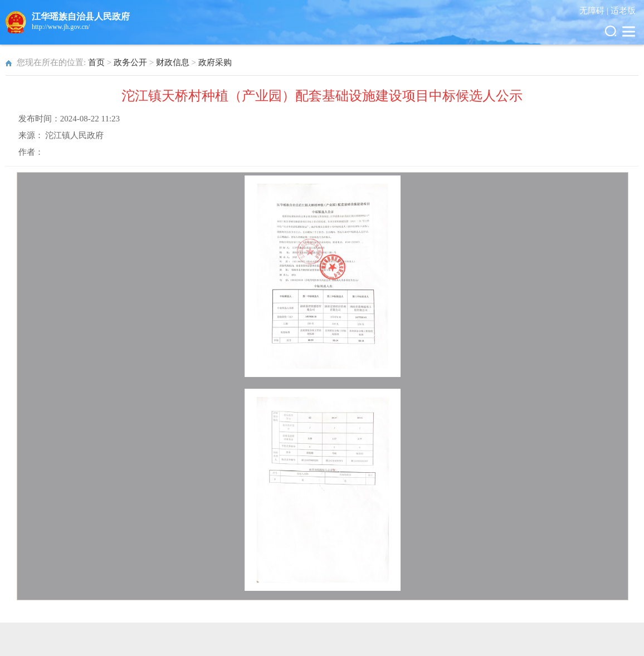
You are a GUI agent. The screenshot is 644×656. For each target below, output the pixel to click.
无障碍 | (595, 11)
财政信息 (173, 62)
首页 (96, 62)
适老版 (623, 11)
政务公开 (130, 62)
